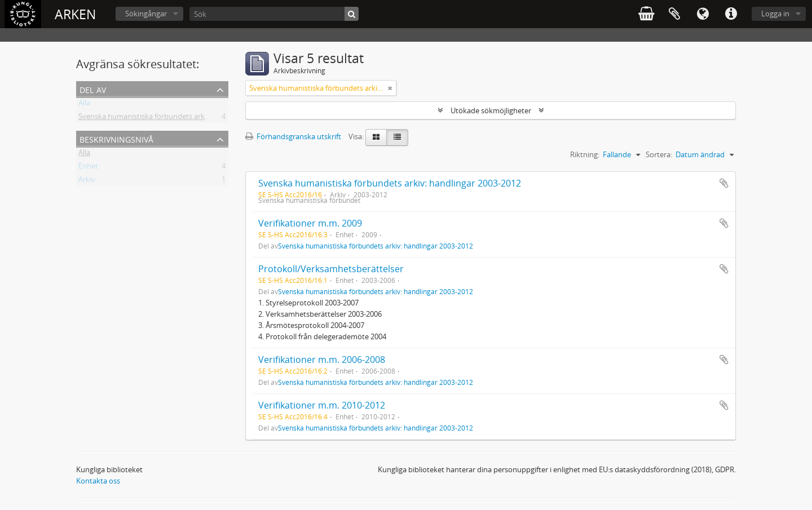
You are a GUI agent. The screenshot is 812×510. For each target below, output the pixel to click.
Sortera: (659, 154)
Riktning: (585, 154)
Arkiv (87, 181)
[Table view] (397, 138)
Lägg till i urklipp (724, 183)
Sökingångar (146, 14)
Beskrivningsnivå (116, 138)
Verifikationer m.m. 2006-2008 (322, 360)
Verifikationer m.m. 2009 (310, 223)
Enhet (88, 168)
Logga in (775, 14)
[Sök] (274, 14)
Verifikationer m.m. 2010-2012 (322, 405)
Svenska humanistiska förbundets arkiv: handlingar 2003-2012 (182, 118)
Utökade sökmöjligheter (491, 110)
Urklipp (674, 14)
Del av (93, 89)
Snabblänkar (731, 14)
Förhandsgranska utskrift (293, 136)
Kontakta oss (98, 481)
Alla (84, 105)
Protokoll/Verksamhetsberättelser (331, 269)
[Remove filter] (390, 88)
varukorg (646, 14)
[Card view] (376, 138)
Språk (703, 14)
